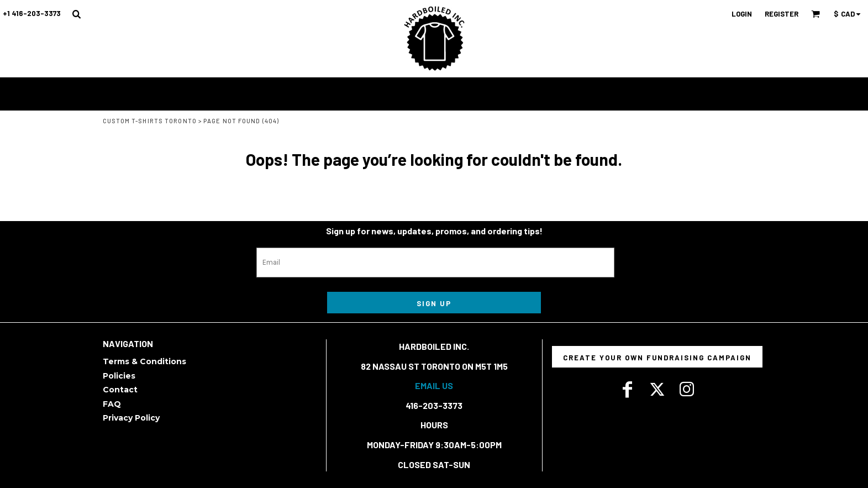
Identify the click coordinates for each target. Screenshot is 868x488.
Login (742, 14)
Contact (120, 390)
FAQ (112, 404)
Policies (119, 376)
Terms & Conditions (144, 361)
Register (782, 14)
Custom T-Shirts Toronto (150, 121)
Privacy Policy (131, 418)
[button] (76, 14)
